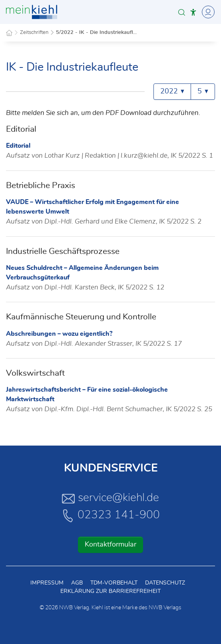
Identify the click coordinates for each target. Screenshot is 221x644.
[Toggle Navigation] (207, 12)
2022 (172, 91)
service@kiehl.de (110, 498)
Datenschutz (165, 583)
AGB (77, 583)
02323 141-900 (111, 515)
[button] (182, 12)
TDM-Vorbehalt (114, 583)
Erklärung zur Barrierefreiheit (110, 591)
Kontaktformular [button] (110, 545)
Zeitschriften (34, 33)
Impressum (47, 583)
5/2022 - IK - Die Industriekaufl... (96, 33)
